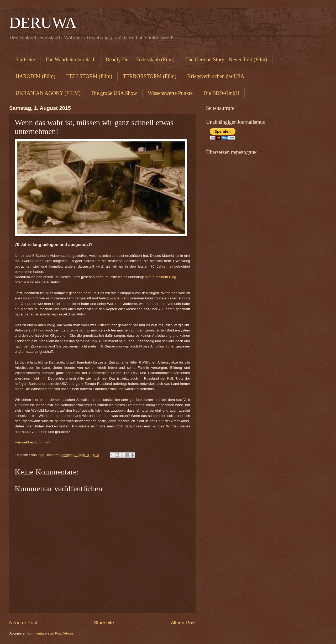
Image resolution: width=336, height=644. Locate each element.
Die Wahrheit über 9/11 (70, 59)
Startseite (25, 59)
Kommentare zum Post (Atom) (50, 633)
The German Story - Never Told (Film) (226, 59)
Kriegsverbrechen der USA (216, 76)
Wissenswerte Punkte (170, 93)
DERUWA (43, 23)
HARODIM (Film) (35, 76)
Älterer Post (183, 623)
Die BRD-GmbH (221, 93)
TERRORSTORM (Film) (150, 76)
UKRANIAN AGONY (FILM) (48, 93)
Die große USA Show (114, 93)
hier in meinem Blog (161, 277)
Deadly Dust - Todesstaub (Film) (140, 59)
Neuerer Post (23, 623)
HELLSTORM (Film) (89, 76)
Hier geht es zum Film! (32, 442)
